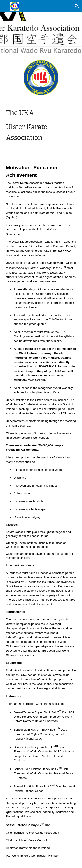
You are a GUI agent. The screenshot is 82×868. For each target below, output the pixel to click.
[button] (5, 6)
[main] (41, 125)
